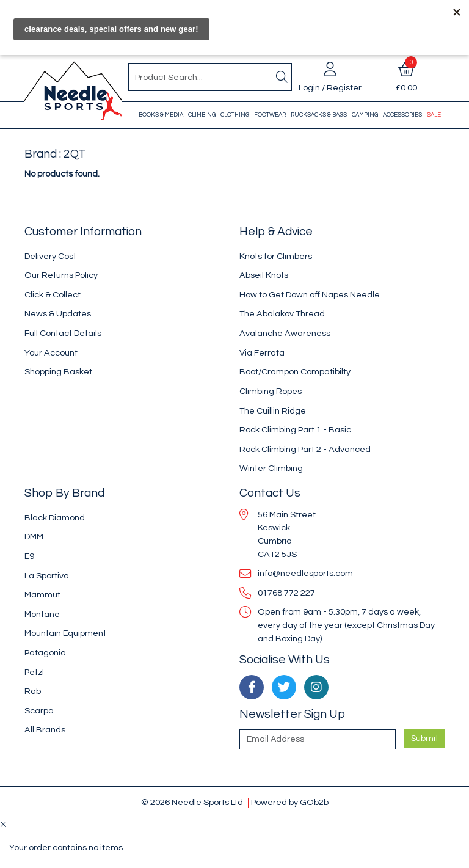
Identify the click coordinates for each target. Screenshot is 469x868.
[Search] (282, 77)
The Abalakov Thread (282, 314)
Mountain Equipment (65, 633)
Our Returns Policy (61, 275)
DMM (34, 537)
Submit (425, 739)
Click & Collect (53, 295)
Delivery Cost (50, 256)
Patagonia (45, 653)
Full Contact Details (63, 333)
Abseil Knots (264, 275)
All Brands (45, 730)
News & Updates (58, 314)
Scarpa (39, 711)
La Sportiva (47, 576)
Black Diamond (55, 518)
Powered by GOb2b (290, 802)
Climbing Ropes (271, 391)
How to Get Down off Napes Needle (310, 295)
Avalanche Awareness (285, 333)
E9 (29, 556)
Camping (365, 115)
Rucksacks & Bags (319, 115)
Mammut (42, 595)
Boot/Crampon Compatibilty (295, 372)
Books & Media (161, 115)
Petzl (34, 672)
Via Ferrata (262, 353)
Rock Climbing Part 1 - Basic (295, 430)
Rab (33, 691)
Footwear (270, 115)
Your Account (51, 353)
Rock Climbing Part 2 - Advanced (305, 449)
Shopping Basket (58, 372)
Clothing (235, 115)
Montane (42, 614)
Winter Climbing (271, 468)
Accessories (402, 115)
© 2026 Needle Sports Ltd (192, 802)
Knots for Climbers (276, 256)
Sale (434, 115)
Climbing (202, 115)
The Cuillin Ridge (273, 411)
